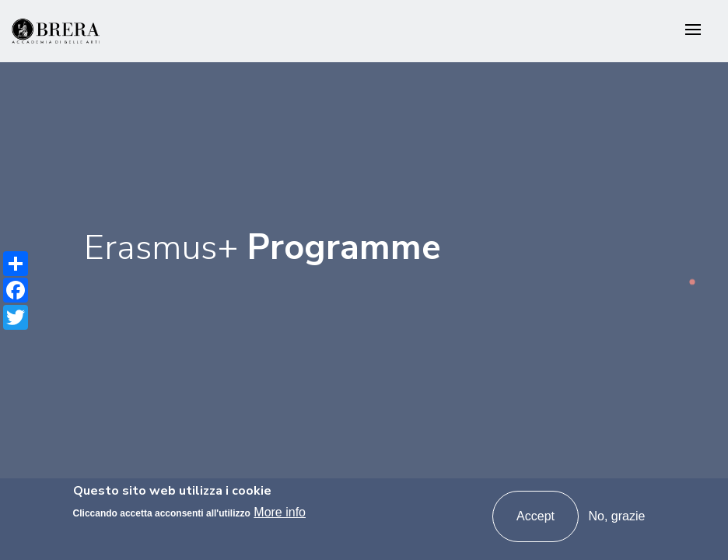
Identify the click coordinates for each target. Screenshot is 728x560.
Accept (535, 516)
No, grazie (616, 516)
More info (280, 512)
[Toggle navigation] (693, 31)
